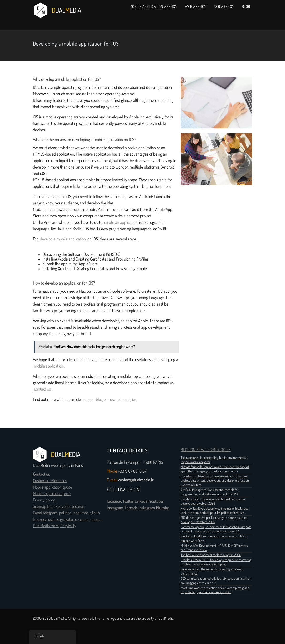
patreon (65, 513)
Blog (246, 7)
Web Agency (196, 7)
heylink (53, 519)
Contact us (42, 389)
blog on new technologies (116, 399)
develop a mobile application (63, 239)
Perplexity (68, 526)
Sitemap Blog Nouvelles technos (59, 506)
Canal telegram (45, 513)
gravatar (67, 519)
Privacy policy (44, 500)
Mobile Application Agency (153, 7)
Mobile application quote (52, 487)
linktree (39, 519)
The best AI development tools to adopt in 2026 (211, 555)
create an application (121, 222)
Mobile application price (52, 494)
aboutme (81, 513)
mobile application (48, 366)
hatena (95, 519)
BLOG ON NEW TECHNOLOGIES (206, 450)
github (95, 513)
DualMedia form (46, 526)
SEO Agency (224, 7)
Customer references (50, 481)
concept (81, 519)
